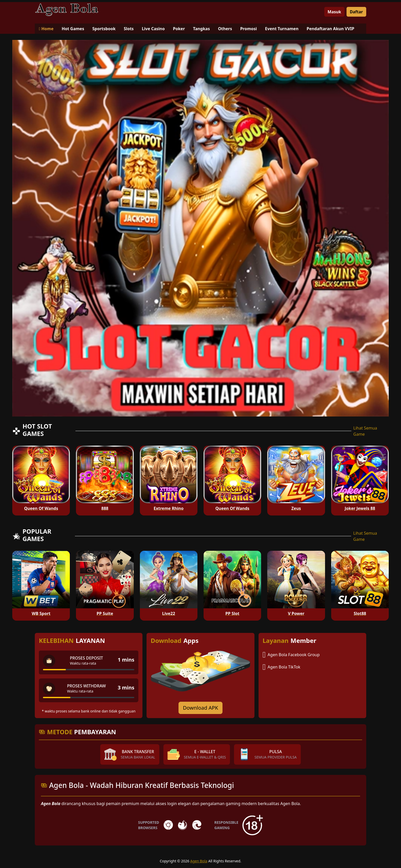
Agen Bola (199, 861)
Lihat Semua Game (365, 431)
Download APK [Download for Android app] (201, 708)
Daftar (356, 12)
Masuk (334, 12)
